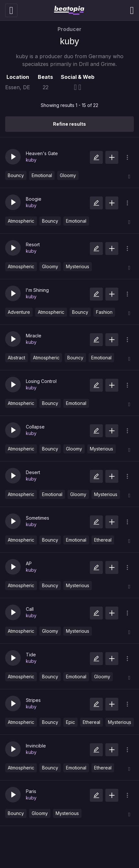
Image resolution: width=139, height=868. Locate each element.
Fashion (104, 312)
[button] (13, 157)
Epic (70, 722)
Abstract (16, 358)
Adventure (19, 312)
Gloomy (68, 175)
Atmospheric (21, 221)
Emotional (42, 175)
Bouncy (16, 175)
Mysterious (78, 266)
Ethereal (103, 540)
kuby (31, 160)
